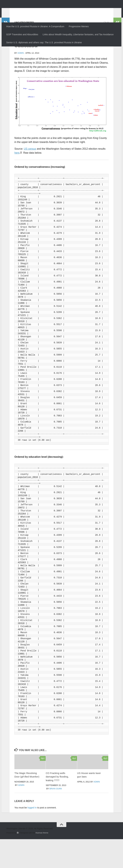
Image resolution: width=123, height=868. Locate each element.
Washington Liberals (35, 10)
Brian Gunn (56, 818)
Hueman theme (42, 862)
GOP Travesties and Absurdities (22, 34)
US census (30, 178)
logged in (32, 836)
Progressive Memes (79, 26)
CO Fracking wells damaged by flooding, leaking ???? (57, 806)
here (17, 182)
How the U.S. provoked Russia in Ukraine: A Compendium (35, 26)
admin (21, 82)
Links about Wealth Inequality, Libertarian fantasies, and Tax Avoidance (78, 34)
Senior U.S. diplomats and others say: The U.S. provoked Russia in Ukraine (44, 42)
